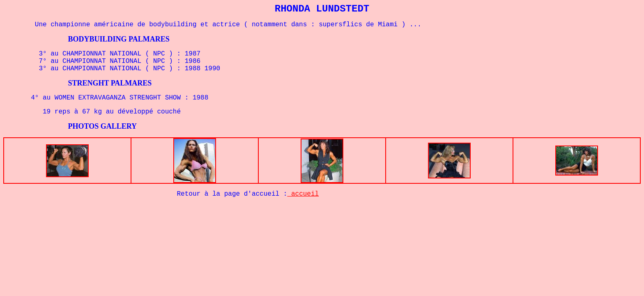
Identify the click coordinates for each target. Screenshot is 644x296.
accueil (303, 194)
